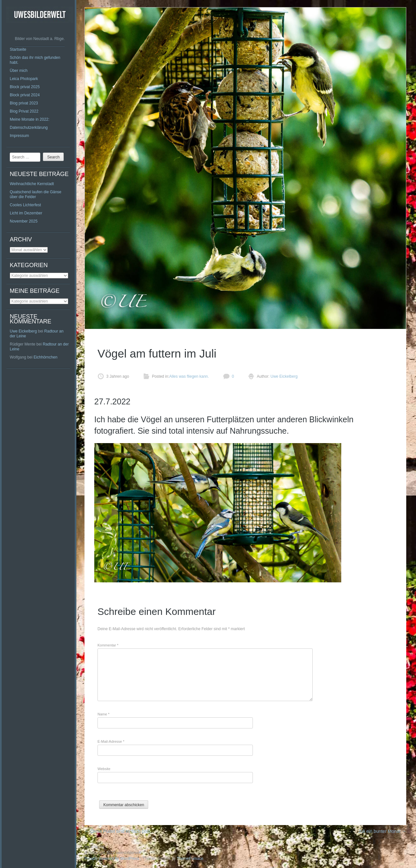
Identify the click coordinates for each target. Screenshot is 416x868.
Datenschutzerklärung (29, 128)
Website (104, 769)
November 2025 (24, 221)
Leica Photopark (24, 79)
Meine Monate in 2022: (30, 119)
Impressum (19, 136)
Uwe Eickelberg (23, 331)
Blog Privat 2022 (24, 111)
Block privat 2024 (25, 95)
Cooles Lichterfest (25, 205)
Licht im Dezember (26, 213)
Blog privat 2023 (24, 103)
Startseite (18, 49)
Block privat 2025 (25, 87)
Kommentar (108, 645)
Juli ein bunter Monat (382, 831)
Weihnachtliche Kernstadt (32, 184)
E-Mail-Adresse (111, 741)
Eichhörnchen (45, 357)
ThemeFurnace (190, 859)
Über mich (19, 71)
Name (104, 714)
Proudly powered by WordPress (112, 859)
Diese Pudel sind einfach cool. (118, 831)
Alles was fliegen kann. (189, 376)
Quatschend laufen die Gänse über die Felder (36, 194)
